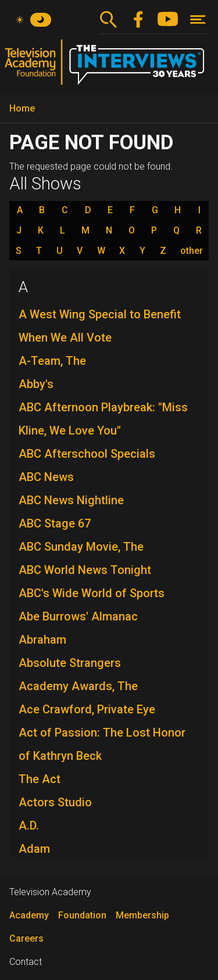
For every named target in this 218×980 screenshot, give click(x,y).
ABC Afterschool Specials (87, 454)
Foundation (82, 915)
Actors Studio (55, 802)
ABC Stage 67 (55, 523)
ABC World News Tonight (85, 570)
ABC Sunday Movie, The (81, 547)
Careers (26, 938)
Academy (29, 915)
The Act (40, 779)
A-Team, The (52, 361)
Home (22, 108)
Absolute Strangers (70, 663)
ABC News (46, 477)
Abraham (42, 640)
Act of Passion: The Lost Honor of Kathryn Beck (102, 744)
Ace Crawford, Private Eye (87, 709)
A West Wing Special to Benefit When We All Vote (100, 326)
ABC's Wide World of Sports (92, 593)
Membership (142, 915)
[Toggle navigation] (198, 19)
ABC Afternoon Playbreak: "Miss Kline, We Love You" (103, 419)
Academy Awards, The (78, 686)
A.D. (29, 825)
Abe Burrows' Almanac (78, 616)
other (192, 251)
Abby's (36, 384)
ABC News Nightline (71, 500)
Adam (34, 849)
